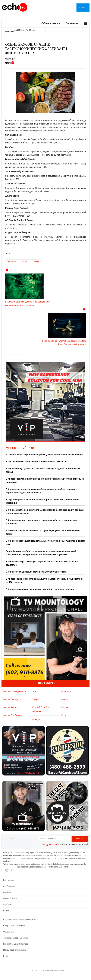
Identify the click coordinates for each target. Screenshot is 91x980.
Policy (6, 956)
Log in (83, 8)
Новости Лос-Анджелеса (14, 691)
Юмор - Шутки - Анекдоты (14, 926)
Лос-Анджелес (9, 886)
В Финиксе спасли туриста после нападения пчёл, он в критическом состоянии (41, 522)
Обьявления (8, 932)
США (34, 691)
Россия (65, 707)
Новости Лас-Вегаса (12, 715)
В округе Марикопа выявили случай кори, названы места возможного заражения (42, 501)
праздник (36, 261)
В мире (35, 699)
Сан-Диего (8, 892)
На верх (10, 839)
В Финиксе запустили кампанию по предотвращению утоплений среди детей (43, 532)
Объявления (51, 23)
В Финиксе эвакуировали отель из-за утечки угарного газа (36, 572)
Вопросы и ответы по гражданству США (20, 920)
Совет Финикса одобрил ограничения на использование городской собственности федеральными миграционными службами (41, 553)
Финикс (24, 261)
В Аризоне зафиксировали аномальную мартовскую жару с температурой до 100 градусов (44, 580)
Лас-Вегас (7, 904)
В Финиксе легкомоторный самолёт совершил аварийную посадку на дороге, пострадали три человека (42, 491)
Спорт (64, 715)
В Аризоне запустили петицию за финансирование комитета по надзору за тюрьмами (45, 480)
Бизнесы (72, 23)
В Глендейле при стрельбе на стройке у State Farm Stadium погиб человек (44, 455)
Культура (36, 719)
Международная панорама (14, 950)
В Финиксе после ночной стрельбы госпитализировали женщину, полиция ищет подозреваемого (45, 512)
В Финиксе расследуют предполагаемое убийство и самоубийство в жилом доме (45, 542)
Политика (66, 691)
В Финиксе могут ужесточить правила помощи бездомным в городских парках (43, 470)
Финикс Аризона (10, 898)
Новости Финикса (10, 707)
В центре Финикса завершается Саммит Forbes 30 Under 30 (36, 462)
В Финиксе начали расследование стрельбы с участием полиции (40, 589)
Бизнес (6, 910)
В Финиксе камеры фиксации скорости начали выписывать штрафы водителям (42, 563)
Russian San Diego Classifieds (16, 944)
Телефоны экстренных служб (15, 938)
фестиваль (12, 261)
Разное (65, 699)
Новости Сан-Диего (11, 699)
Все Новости (9, 880)
